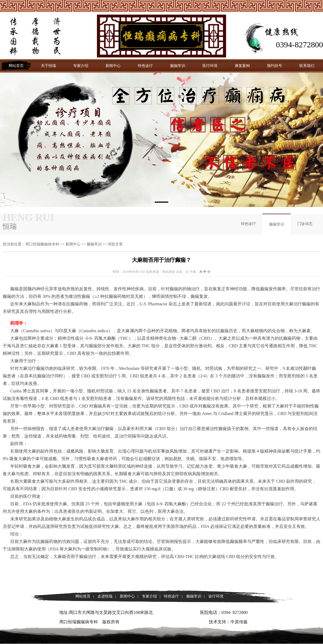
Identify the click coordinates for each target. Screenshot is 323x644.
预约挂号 (275, 66)
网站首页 (16, 66)
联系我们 (307, 66)
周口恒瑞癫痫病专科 (42, 244)
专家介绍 (81, 66)
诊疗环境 (216, 596)
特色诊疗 (145, 66)
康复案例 (242, 66)
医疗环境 (210, 66)
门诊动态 (305, 224)
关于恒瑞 (48, 66)
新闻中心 (113, 66)
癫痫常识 (178, 66)
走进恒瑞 (105, 596)
